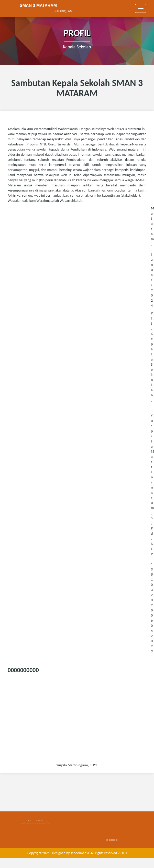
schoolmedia (80, 853)
